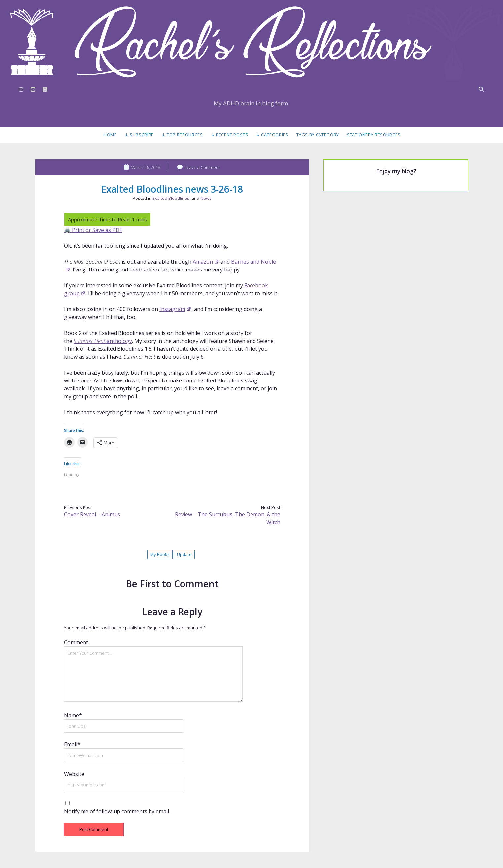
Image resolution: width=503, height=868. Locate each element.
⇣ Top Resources (182, 135)
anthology (103, 341)
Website (74, 774)
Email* (72, 744)
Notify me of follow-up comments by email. (117, 811)
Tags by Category (318, 135)
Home (110, 135)
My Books (160, 554)
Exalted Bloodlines (171, 198)
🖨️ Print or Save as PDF (93, 230)
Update (184, 554)
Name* (73, 715)
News (206, 198)
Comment (76, 642)
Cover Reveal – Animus (92, 514)
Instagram (175, 309)
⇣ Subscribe (139, 135)
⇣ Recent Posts (230, 135)
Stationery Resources (374, 135)
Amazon (206, 262)
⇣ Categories (272, 135)
